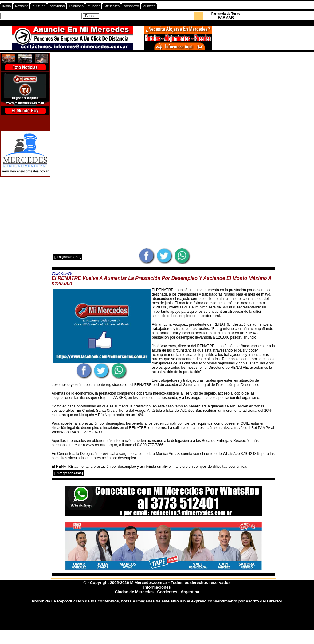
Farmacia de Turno (226, 14)
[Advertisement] (163, 96)
